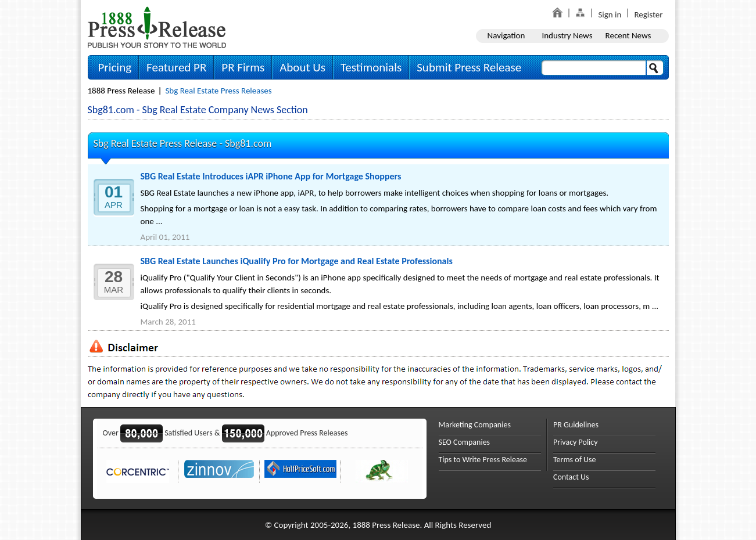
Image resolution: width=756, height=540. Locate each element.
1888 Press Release (121, 91)
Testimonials (371, 67)
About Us (302, 67)
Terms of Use (575, 460)
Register (648, 15)
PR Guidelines (576, 425)
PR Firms (243, 67)
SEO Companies (465, 442)
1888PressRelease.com (157, 27)
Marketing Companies (475, 425)
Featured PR (176, 67)
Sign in (610, 15)
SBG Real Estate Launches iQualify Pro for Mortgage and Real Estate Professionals (297, 261)
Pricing (115, 67)
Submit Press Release (469, 67)
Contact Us (571, 477)
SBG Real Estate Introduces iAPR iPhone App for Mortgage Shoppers (271, 176)
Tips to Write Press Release (483, 460)
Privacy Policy (576, 442)
